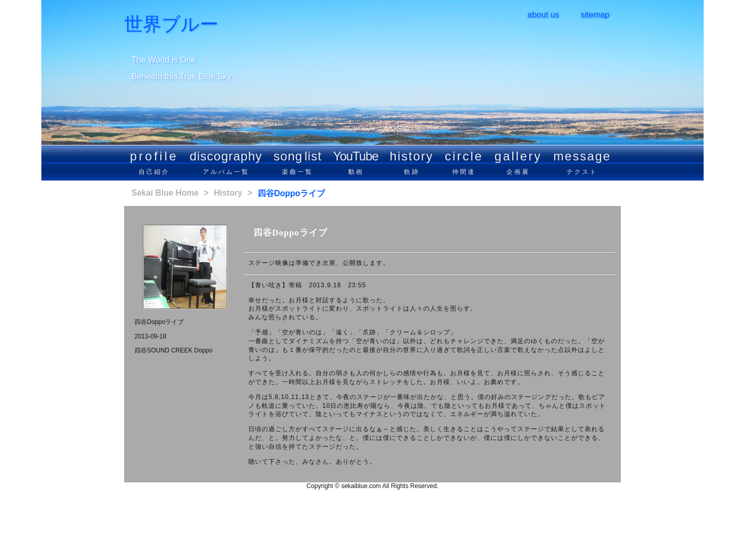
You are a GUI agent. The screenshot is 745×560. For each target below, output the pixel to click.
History (228, 193)
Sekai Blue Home (165, 193)
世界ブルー (171, 24)
